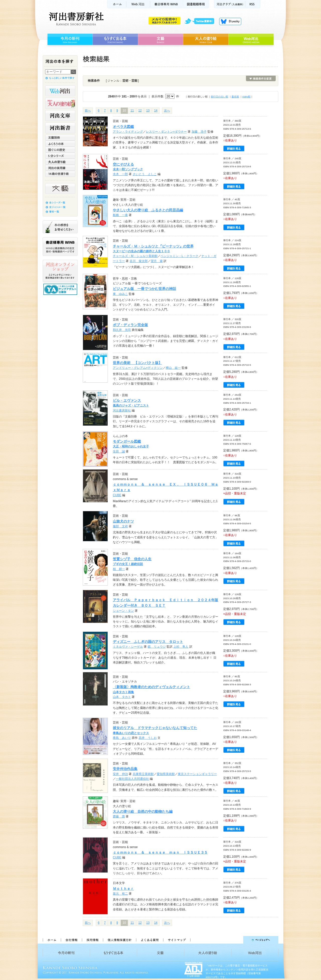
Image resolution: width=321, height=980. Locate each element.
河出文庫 (60, 116)
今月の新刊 (69, 39)
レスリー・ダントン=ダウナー (166, 132)
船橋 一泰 (120, 215)
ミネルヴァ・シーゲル (128, 647)
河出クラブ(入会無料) (230, 4)
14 (156, 111)
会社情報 (71, 940)
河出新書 (60, 128)
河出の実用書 (60, 168)
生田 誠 (119, 451)
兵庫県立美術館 (143, 774)
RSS (253, 4)
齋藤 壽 (119, 816)
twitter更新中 (201, 21)
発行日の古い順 (219, 97)
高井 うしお (148, 738)
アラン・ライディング (128, 132)
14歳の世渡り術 (60, 174)
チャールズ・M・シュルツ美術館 (135, 256)
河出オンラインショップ (60, 271)
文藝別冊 (60, 138)
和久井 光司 (122, 330)
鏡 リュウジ (157, 647)
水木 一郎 (120, 174)
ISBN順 (246, 97)
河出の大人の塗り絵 (60, 103)
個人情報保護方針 (119, 940)
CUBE (117, 495)
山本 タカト (122, 697)
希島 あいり (122, 738)
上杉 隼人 (181, 647)
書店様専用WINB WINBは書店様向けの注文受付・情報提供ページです (60, 247)
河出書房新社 (76, 19)
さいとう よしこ (145, 174)
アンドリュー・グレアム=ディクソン (138, 368)
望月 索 (157, 261)
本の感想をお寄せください (60, 227)
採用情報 (92, 940)
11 (132, 111)
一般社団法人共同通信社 (132, 779)
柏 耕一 (119, 569)
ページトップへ (237, 940)
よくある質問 (149, 940)
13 (148, 111)
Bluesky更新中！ (230, 21)
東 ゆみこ (120, 294)
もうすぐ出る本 (115, 39)
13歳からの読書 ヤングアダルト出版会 (61, 289)
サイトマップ (177, 940)
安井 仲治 (120, 774)
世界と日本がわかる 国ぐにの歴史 (60, 150)
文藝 (160, 39)
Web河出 (138, 4)
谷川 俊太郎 (139, 261)
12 (140, 111)
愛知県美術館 (166, 774)
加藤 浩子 (199, 132)
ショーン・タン (123, 611)
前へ (88, 111)
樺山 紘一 (173, 368)
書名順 (235, 97)
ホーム (117, 4)
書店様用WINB (167, 4)
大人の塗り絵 (206, 39)
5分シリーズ (60, 156)
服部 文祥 (120, 526)
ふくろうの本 (60, 144)
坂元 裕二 (120, 894)
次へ (167, 111)
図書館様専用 (196, 4)
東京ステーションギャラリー (197, 774)
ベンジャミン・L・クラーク (179, 256)
